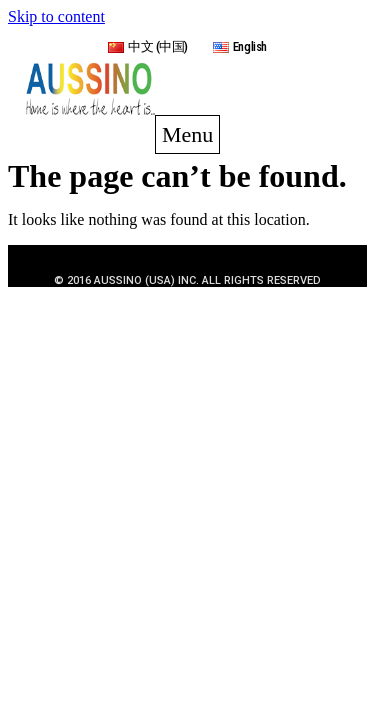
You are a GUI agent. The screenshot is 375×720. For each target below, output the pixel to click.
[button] (187, 134)
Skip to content (56, 16)
